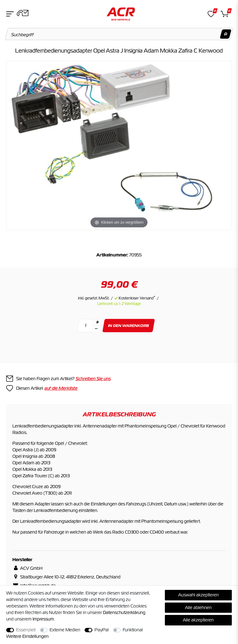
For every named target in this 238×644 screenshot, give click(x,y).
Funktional (133, 630)
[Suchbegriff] (119, 34)
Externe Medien (65, 630)
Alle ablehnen (198, 608)
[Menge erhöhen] (97, 322)
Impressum (43, 619)
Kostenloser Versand (137, 298)
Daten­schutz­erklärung (124, 612)
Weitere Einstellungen (27, 636)
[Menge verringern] (96, 329)
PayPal (102, 630)
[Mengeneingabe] (86, 326)
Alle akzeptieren (198, 620)
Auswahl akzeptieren (198, 595)
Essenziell (26, 630)
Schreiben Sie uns (93, 379)
